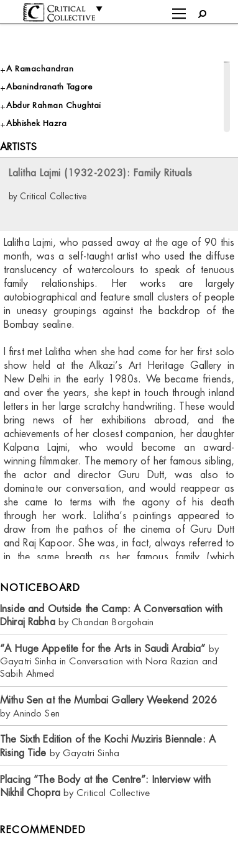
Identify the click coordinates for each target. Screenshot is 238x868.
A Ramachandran (40, 69)
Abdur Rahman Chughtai (54, 105)
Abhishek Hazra (36, 123)
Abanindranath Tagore (49, 87)
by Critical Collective (105, 786)
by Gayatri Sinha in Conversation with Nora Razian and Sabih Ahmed (109, 661)
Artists (18, 147)
